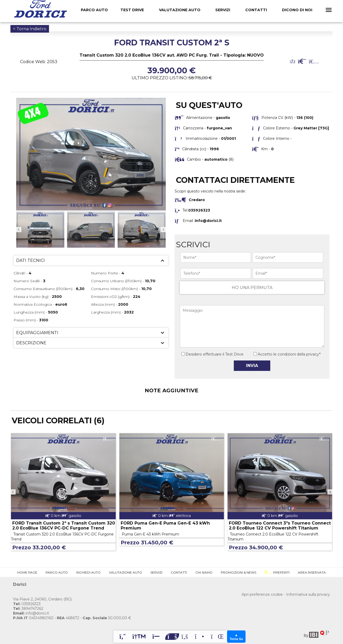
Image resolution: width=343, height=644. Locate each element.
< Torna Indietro (30, 29)
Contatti (256, 10)
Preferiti (277, 572)
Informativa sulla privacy (308, 594)
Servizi (223, 10)
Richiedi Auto (88, 572)
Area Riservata (312, 572)
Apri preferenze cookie (262, 594)
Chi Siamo (204, 572)
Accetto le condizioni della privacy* (289, 354)
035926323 (27, 604)
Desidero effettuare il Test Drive (212, 354)
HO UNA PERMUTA (252, 288)
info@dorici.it (208, 221)
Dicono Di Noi (297, 10)
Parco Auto (57, 572)
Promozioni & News (238, 572)
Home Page (27, 572)
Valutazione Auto (180, 10)
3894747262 (28, 609)
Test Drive (132, 10)
